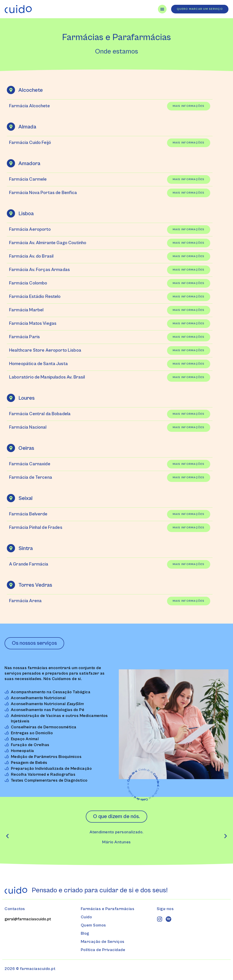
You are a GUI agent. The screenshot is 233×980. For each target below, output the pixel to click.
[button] (7, 836)
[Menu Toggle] (162, 9)
